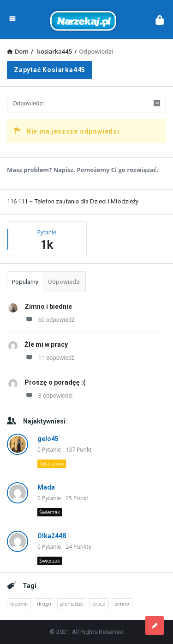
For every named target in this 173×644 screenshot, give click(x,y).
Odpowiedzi (64, 282)
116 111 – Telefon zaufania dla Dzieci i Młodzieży (73, 201)
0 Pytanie (49, 450)
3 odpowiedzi (48, 396)
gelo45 (48, 439)
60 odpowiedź (49, 320)
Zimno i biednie (48, 307)
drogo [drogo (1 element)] (44, 604)
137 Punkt (78, 450)
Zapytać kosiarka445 (50, 70)
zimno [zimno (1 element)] (122, 604)
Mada (46, 487)
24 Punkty (78, 547)
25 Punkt (77, 498)
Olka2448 (52, 536)
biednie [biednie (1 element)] (19, 604)
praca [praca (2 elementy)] (99, 604)
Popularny (25, 282)
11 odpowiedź (49, 358)
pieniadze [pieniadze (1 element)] (72, 604)
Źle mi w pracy (46, 344)
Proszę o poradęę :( (55, 382)
